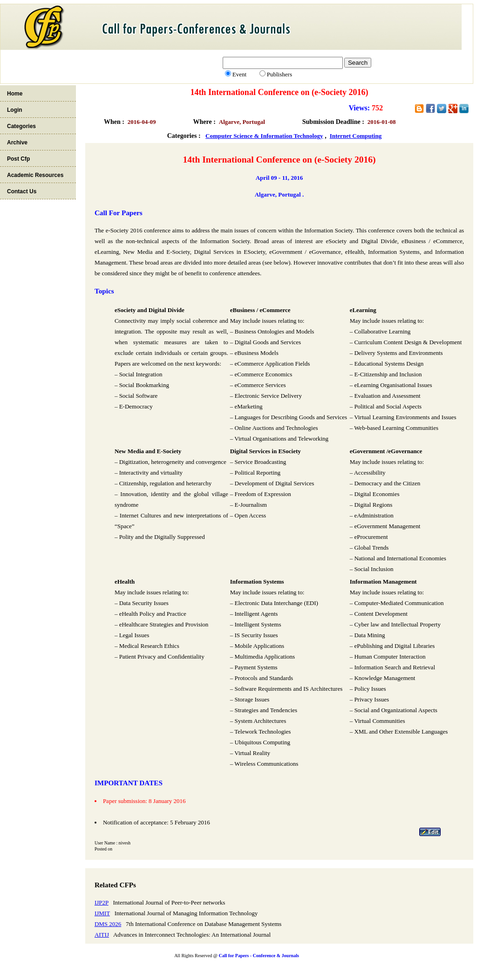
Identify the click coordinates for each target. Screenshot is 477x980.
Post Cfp (18, 159)
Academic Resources (35, 175)
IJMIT (102, 913)
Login (15, 110)
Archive (17, 143)
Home (15, 94)
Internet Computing (356, 136)
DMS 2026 (108, 924)
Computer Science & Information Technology (264, 136)
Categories (21, 126)
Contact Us (22, 191)
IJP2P (102, 902)
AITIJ (102, 935)
